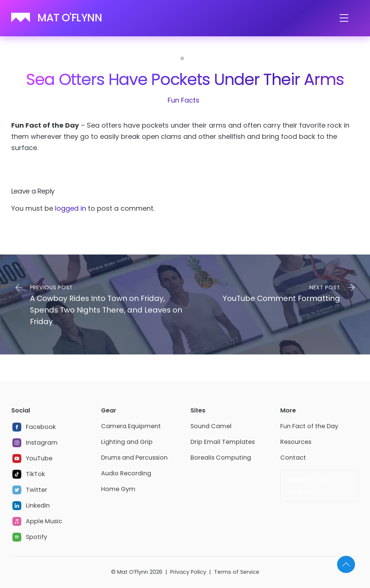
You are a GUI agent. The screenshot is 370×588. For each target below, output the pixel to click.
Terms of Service (237, 572)
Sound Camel (211, 426)
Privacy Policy (188, 572)
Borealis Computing (221, 458)
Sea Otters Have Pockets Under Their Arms (185, 79)
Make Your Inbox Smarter (311, 486)
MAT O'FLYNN (70, 18)
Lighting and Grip (127, 442)
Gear (109, 410)
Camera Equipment (131, 426)
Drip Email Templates (223, 442)
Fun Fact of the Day (309, 426)
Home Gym (118, 489)
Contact (293, 458)
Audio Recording (126, 473)
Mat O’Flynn (133, 572)
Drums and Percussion (134, 458)
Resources (296, 442)
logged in (71, 208)
